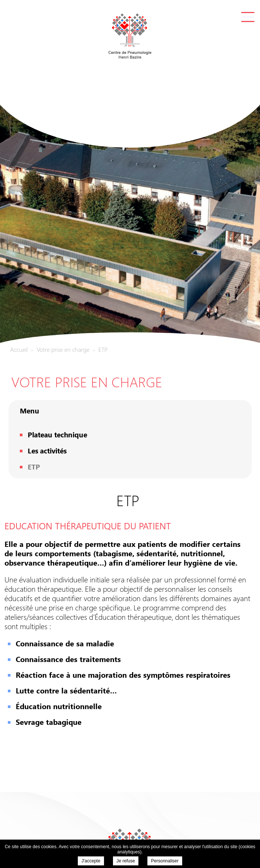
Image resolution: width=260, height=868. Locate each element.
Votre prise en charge (87, 381)
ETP (34, 467)
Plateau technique (57, 434)
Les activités (47, 450)
